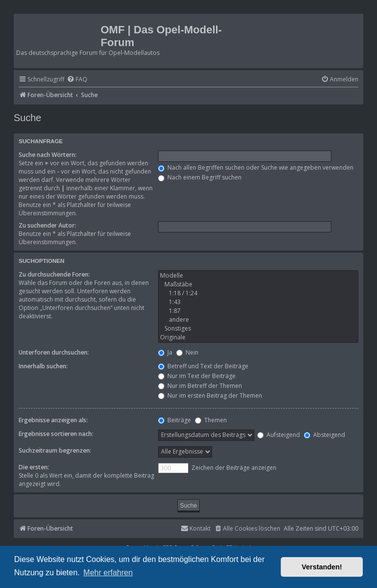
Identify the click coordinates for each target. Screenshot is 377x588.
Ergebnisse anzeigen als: (53, 420)
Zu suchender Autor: (47, 225)
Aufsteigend (279, 435)
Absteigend (324, 435)
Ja (165, 352)
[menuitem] (77, 80)
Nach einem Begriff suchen (200, 177)
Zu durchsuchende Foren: (54, 274)
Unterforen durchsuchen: (54, 352)
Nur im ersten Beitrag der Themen (210, 396)
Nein (187, 352)
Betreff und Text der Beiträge (203, 366)
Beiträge (175, 420)
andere (258, 320)
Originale (258, 337)
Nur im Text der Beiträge (197, 376)
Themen (211, 420)
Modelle (258, 276)
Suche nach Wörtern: (48, 155)
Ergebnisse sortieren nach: (56, 434)
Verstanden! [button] (322, 567)
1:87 (258, 311)
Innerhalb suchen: (43, 366)
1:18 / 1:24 (258, 293)
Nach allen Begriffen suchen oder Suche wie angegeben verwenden (256, 167)
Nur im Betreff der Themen (200, 386)
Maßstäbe (258, 284)
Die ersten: (34, 467)
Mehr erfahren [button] (108, 573)
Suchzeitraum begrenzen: (55, 450)
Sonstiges (258, 329)
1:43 (258, 302)
